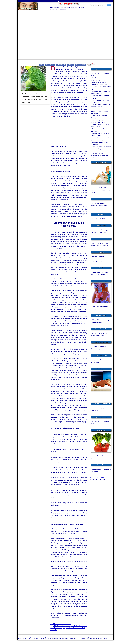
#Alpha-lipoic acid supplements (69, 628)
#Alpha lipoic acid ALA (59, 626)
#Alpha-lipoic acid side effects (74, 626)
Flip (89, 65)
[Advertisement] (65, 22)
